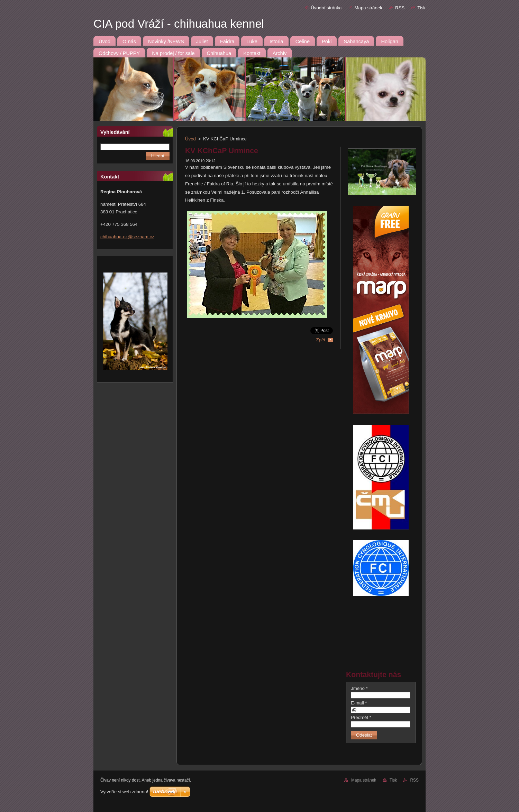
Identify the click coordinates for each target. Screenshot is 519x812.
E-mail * (359, 703)
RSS (400, 8)
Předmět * (361, 717)
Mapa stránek (368, 8)
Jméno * (359, 688)
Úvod (190, 139)
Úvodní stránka (326, 8)
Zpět (321, 340)
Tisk (421, 8)
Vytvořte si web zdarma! (124, 792)
